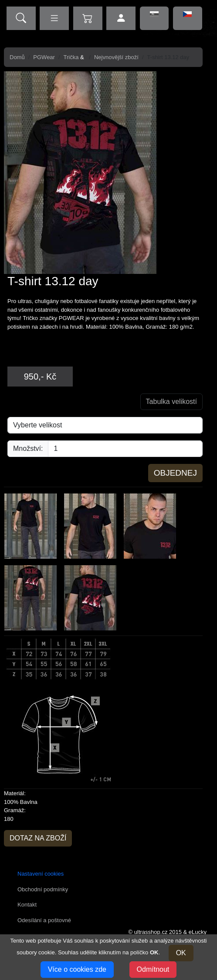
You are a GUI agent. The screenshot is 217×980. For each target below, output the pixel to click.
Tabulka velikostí (171, 402)
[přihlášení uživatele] (121, 18)
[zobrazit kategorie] (54, 18)
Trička (71, 57)
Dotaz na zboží (38, 838)
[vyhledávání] (21, 18)
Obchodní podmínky (43, 889)
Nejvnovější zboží (116, 57)
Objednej (175, 473)
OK (181, 953)
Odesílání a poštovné (44, 920)
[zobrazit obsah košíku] (88, 18)
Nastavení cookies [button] (41, 874)
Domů (17, 57)
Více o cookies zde (77, 969)
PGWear (44, 57)
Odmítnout (153, 969)
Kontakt (27, 905)
